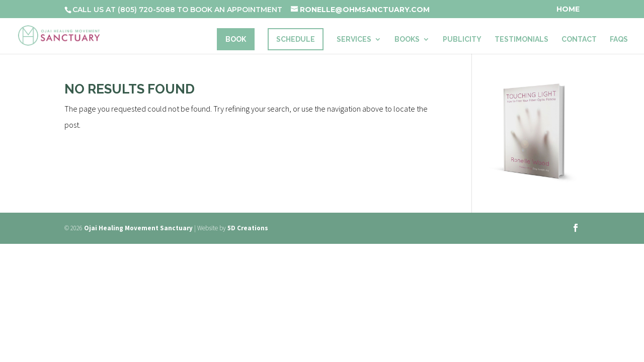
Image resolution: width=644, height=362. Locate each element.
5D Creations (248, 228)
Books (407, 39)
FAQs (619, 39)
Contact (579, 39)
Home (568, 10)
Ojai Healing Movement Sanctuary (138, 228)
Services (354, 39)
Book (236, 39)
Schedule (296, 39)
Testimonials (521, 39)
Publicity (462, 39)
